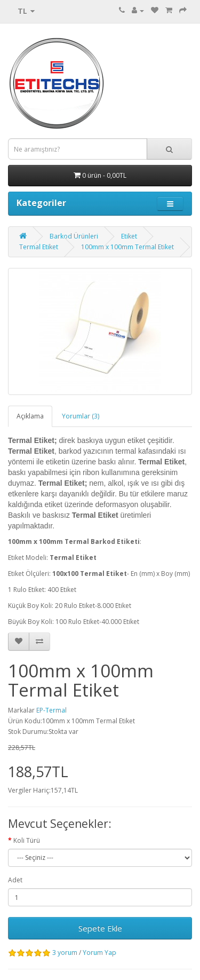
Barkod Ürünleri (74, 236)
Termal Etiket (39, 247)
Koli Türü (27, 840)
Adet (15, 880)
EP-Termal (51, 710)
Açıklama (30, 416)
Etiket (129, 236)
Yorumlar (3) (81, 416)
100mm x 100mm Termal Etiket (127, 247)
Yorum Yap (99, 953)
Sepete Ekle (100, 928)
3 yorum (65, 953)
